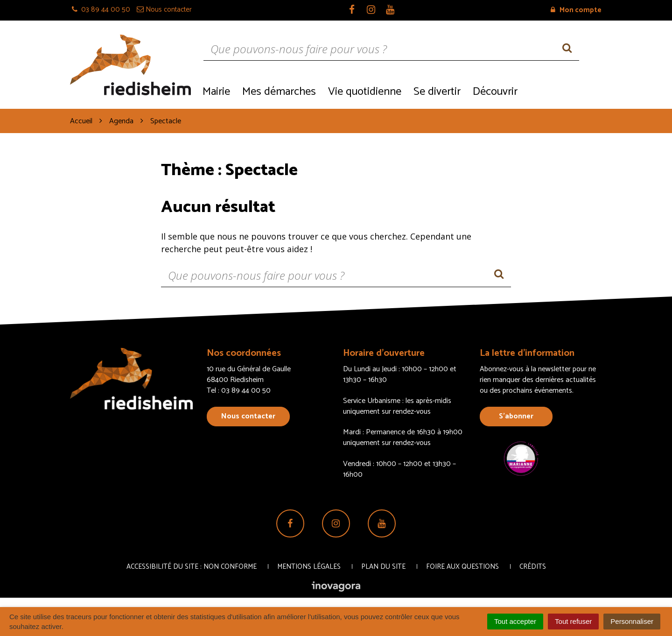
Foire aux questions (462, 567)
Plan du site (383, 567)
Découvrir (495, 92)
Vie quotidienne (365, 92)
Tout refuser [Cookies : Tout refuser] (573, 621)
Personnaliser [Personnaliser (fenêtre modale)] (632, 621)
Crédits (533, 567)
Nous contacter (248, 416)
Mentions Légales (309, 567)
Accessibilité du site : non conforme (192, 567)
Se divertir (437, 92)
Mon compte (576, 10)
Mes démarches (279, 92)
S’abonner (516, 416)
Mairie (216, 92)
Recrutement (563, 91)
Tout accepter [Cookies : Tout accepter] (515, 621)
